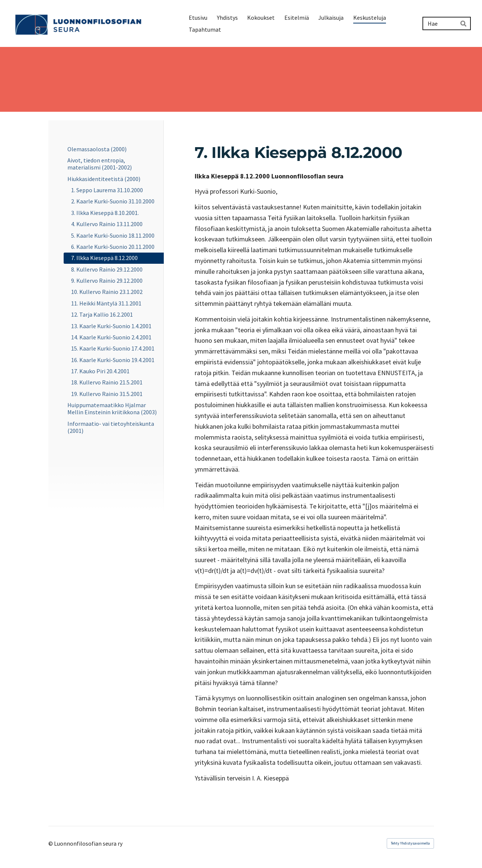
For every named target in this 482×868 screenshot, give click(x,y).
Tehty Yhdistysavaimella (410, 843)
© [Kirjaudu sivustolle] (51, 843)
